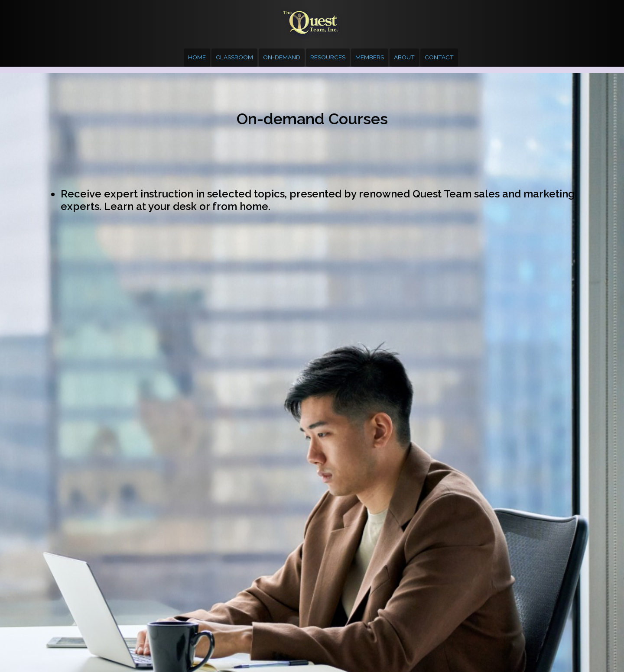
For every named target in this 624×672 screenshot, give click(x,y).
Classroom (234, 57)
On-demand (282, 57)
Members (370, 57)
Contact (439, 57)
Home (197, 57)
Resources (328, 57)
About (404, 57)
